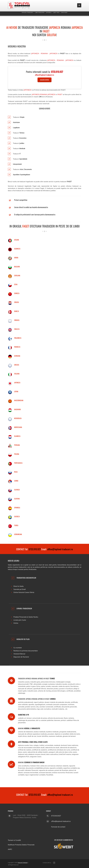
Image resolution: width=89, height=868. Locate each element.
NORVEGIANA (18, 427)
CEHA (16, 284)
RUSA (16, 472)
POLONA (17, 454)
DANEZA (17, 311)
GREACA (17, 365)
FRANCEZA (17, 347)
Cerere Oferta (29, 592)
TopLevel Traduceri (23, 863)
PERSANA (17, 445)
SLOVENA (17, 499)
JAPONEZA (17, 383)
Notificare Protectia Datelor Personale (21, 845)
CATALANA (17, 275)
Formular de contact (58, 827)
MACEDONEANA (19, 400)
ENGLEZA (17, 329)
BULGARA (17, 267)
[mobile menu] (79, 5)
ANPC (10, 849)
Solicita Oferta (44, 80)
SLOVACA (17, 490)
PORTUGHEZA (18, 463)
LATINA (16, 391)
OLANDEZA (17, 436)
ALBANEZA (17, 249)
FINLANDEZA (18, 338)
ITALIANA (17, 374)
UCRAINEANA (18, 534)
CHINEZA (17, 293)
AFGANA (17, 240)
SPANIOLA (17, 508)
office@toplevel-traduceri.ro (60, 549)
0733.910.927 (35, 549)
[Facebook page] (54, 863)
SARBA (16, 481)
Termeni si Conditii (14, 840)
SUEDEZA (17, 516)
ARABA (16, 258)
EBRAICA (17, 320)
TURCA (16, 525)
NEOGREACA (18, 418)
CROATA (17, 302)
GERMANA (17, 356)
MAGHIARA (17, 409)
